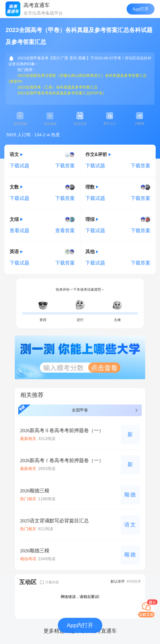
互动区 (28, 582)
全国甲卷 (79, 410)
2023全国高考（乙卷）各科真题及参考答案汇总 (57, 87)
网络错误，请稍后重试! (80, 597)
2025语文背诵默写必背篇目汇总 (54, 521)
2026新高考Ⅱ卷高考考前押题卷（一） (62, 431)
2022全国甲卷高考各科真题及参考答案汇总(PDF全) (61, 93)
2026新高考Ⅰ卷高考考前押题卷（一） (62, 461)
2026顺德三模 (35, 491)
